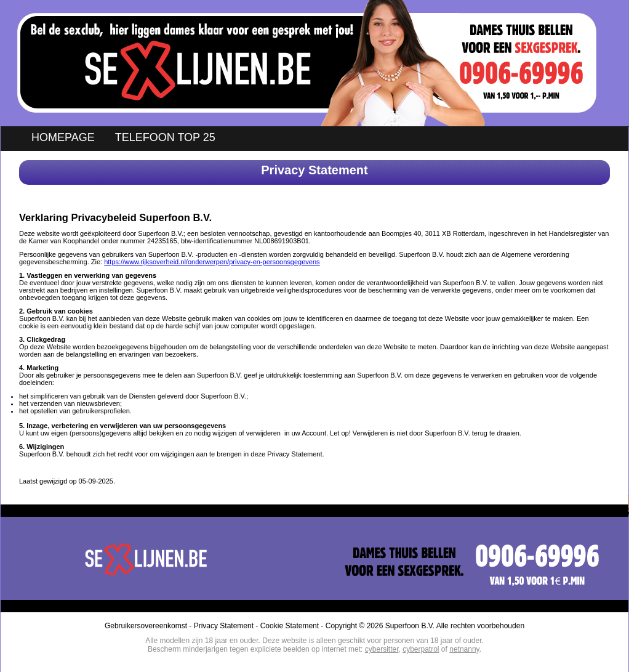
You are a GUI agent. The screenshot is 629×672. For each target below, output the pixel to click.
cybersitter (382, 649)
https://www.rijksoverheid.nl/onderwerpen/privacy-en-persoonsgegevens (212, 262)
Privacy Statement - (227, 626)
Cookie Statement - (293, 626)
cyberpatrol (421, 649)
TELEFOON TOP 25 (165, 137)
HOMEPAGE (63, 137)
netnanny (464, 649)
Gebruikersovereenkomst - (149, 626)
